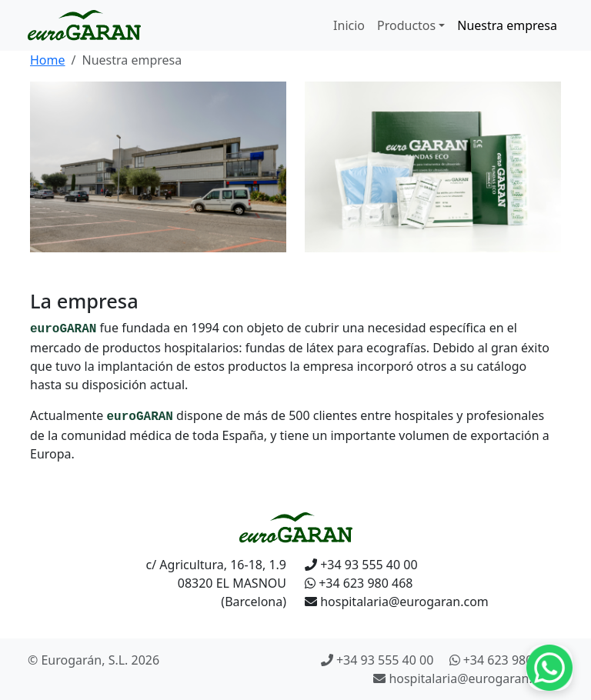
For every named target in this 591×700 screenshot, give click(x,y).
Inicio (349, 25)
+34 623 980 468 (359, 583)
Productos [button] (406, 25)
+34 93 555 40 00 (361, 565)
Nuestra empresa (507, 25)
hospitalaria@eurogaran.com (397, 602)
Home (48, 60)
